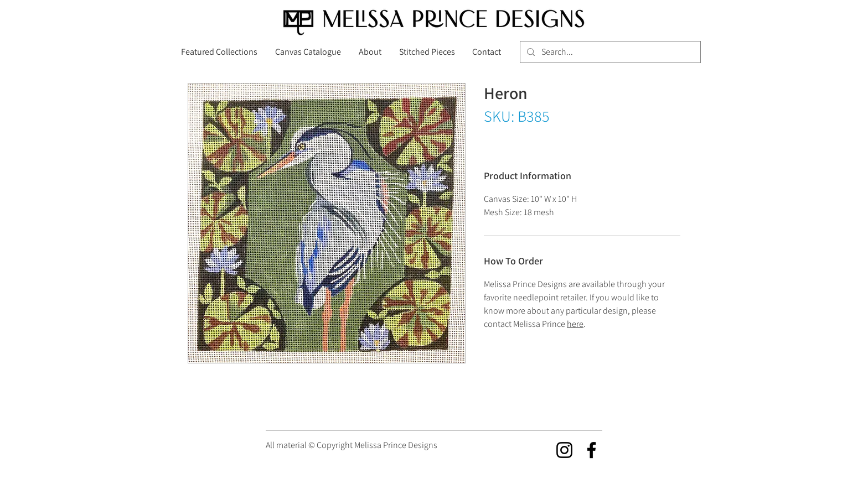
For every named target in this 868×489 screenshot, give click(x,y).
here (575, 324)
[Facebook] (591, 450)
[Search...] (609, 52)
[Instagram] (564, 450)
